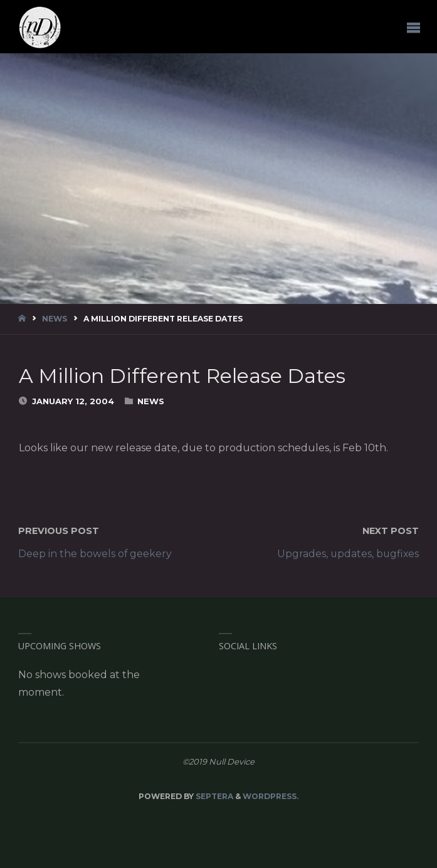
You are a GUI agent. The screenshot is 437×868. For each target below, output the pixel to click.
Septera (213, 796)
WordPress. (271, 796)
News (55, 319)
